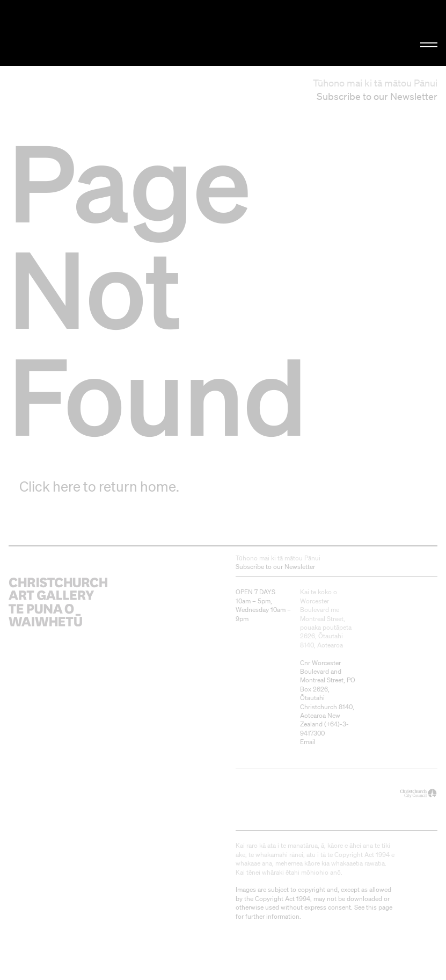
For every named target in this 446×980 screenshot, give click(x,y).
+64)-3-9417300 (324, 728)
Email (308, 742)
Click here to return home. (99, 486)
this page (379, 907)
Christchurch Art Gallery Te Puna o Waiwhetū (75, 33)
